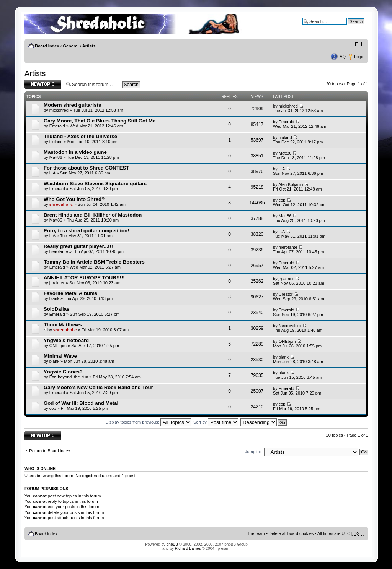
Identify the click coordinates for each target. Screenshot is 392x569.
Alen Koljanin (291, 184)
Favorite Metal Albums (70, 293)
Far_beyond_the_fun (69, 377)
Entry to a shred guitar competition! (86, 231)
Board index (47, 46)
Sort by (216, 422)
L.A (52, 173)
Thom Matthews (63, 325)
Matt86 (56, 157)
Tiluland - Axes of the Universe (80, 136)
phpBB (172, 544)
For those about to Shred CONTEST (86, 168)
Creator (286, 294)
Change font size (359, 44)
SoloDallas (56, 309)
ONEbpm (58, 346)
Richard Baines (188, 549)
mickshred (59, 110)
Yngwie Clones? (63, 372)
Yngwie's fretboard (66, 340)
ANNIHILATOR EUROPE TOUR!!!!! (84, 278)
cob (282, 200)
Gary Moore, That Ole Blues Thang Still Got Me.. (101, 121)
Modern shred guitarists (72, 105)
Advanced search (348, 27)
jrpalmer (57, 283)
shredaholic (61, 204)
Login (359, 57)
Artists (89, 46)
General (71, 46)
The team (256, 533)
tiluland (56, 142)
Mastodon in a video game (75, 152)
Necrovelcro (290, 326)
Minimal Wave (60, 356)
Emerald (57, 126)
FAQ (341, 57)
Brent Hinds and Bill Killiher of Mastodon (93, 215)
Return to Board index (50, 451)
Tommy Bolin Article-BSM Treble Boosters (94, 262)
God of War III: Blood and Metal (81, 403)
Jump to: (253, 452)
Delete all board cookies (291, 533)
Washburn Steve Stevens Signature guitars (95, 183)
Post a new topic (43, 84)
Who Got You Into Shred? (74, 199)
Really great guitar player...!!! (78, 246)
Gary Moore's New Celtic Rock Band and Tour (98, 387)
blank (54, 298)
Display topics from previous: (148, 422)
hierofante (59, 251)
